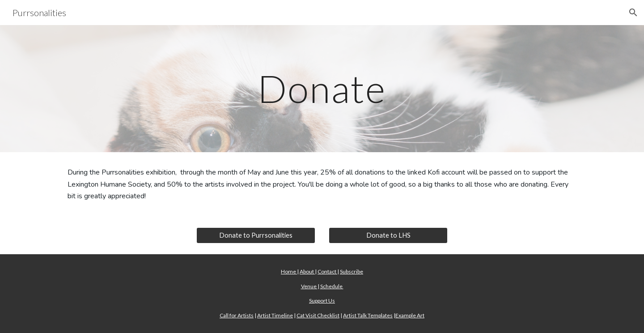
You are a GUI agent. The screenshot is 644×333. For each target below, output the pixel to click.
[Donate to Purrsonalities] (256, 235)
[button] (633, 13)
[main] (322, 88)
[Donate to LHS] (388, 235)
